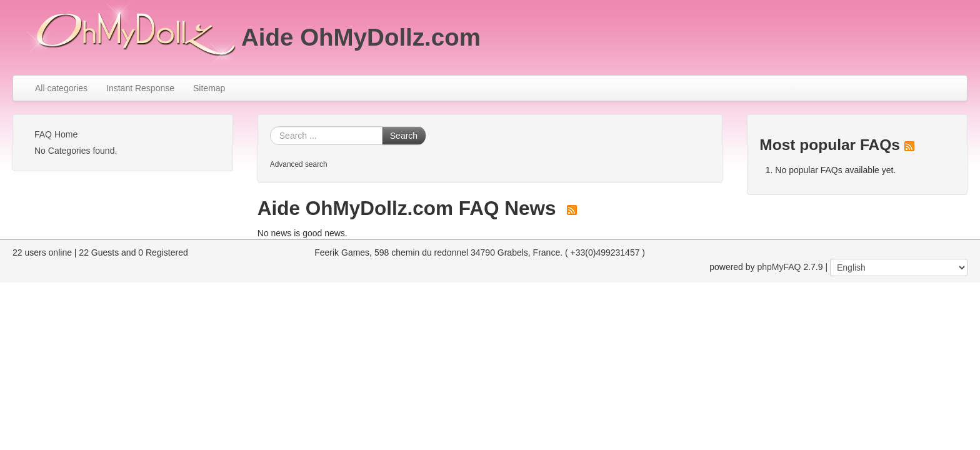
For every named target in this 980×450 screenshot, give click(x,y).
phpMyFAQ (779, 267)
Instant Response (140, 88)
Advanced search (299, 164)
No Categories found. (76, 151)
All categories (61, 88)
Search (404, 136)
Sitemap (209, 88)
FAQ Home (56, 134)
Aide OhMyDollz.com (361, 37)
